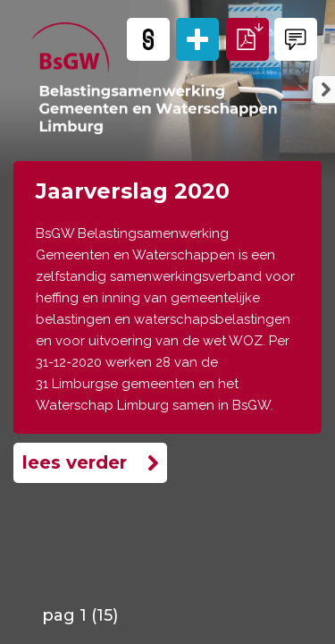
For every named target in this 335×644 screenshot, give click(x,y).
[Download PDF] (247, 39)
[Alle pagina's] (197, 39)
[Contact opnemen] (296, 39)
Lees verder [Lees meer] (75, 462)
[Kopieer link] (148, 39)
